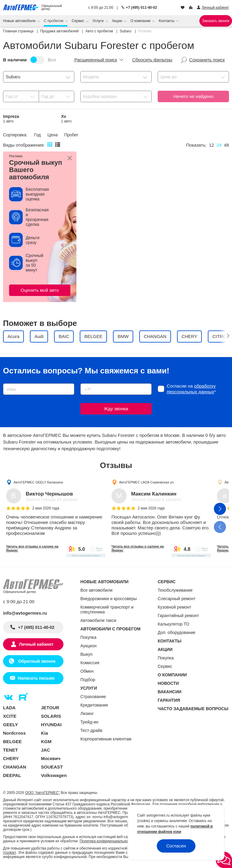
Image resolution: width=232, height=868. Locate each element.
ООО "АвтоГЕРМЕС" (42, 793)
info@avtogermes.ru (25, 613)
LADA (9, 708)
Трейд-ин (89, 722)
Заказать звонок (216, 21)
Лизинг (87, 714)
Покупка (88, 637)
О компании (141, 21)
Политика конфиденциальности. (107, 841)
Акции (118, 21)
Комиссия (90, 663)
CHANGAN (15, 767)
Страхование (93, 697)
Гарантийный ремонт (178, 616)
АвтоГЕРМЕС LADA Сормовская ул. (147, 482)
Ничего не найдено (193, 96)
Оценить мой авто (40, 290)
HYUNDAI (51, 725)
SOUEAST (52, 767)
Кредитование (94, 705)
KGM (46, 741)
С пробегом (54, 21)
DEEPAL (12, 775)
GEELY (10, 725)
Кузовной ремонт (174, 607)
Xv (66, 119)
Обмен (87, 671)
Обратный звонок (36, 661)
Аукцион (89, 646)
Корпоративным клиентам (106, 739)
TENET (10, 750)
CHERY (11, 758)
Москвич (51, 758)
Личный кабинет (36, 644)
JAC (46, 750)
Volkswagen (54, 775)
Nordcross (14, 733)
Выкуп (86, 654)
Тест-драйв (91, 730)
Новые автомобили (20, 21)
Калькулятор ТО (174, 624)
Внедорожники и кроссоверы (109, 599)
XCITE (10, 716)
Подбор (88, 680)
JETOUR (50, 708)
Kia (45, 733)
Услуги (98, 21)
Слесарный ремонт (177, 599)
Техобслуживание (175, 590)
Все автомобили (96, 590)
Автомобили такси (98, 620)
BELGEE (12, 741)
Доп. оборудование (177, 632)
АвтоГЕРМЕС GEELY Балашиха (38, 482)
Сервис (78, 21)
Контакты (167, 21)
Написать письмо (36, 678)
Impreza (11, 119)
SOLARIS (51, 716)
